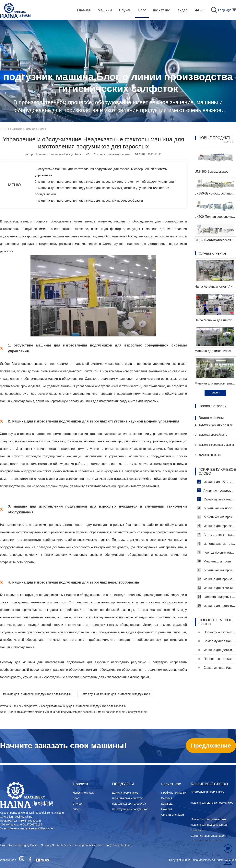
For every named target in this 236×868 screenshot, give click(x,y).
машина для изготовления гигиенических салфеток (217, 482)
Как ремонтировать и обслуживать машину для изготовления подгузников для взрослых (70, 706)
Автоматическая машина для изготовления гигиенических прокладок (217, 535)
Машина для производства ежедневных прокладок (217, 561)
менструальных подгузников (130, 809)
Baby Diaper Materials (119, 845)
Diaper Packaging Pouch (23, 845)
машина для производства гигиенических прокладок (217, 526)
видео (77, 809)
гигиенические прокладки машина (217, 517)
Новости (80, 784)
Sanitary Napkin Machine (56, 845)
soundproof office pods (88, 845)
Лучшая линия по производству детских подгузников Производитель (213, 456)
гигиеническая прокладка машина (217, 570)
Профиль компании (174, 793)
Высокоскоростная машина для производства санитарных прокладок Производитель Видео (214, 446)
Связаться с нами (173, 815)
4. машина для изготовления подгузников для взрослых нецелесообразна (92, 201)
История (167, 798)
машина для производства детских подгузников (217, 579)
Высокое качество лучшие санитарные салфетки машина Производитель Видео (214, 426)
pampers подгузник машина (217, 597)
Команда (167, 804)
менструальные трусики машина (217, 544)
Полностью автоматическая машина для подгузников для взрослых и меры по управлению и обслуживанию (78, 712)
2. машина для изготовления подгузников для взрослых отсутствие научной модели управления (108, 182)
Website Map (8, 860)
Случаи (77, 804)
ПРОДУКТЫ (123, 784)
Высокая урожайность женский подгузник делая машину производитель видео (214, 436)
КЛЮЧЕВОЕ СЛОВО (209, 784)
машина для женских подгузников (217, 588)
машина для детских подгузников (217, 606)
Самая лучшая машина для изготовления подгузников (115, 694)
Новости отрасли (84, 793)
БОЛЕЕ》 (230, 142)
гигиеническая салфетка (128, 798)
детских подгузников (125, 793)
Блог (41, 129)
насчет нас (171, 784)
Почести (167, 809)
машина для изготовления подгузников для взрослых (37, 694)
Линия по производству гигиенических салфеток (217, 490)
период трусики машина (217, 552)
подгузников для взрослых (129, 804)
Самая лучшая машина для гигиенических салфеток (217, 499)
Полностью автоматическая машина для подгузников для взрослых (217, 632)
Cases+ (215, 393)
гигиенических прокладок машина (217, 508)
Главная (30, 129)
